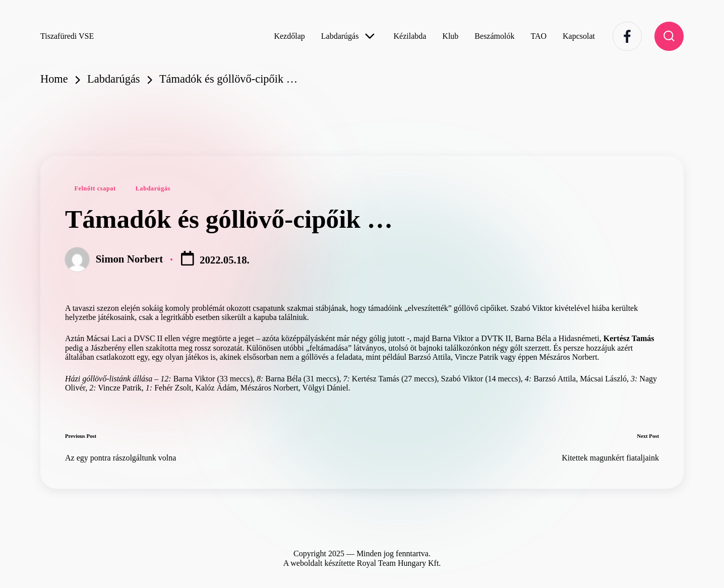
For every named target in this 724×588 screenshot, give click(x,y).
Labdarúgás (153, 188)
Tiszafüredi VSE (67, 36)
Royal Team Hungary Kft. (399, 563)
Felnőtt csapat (95, 188)
